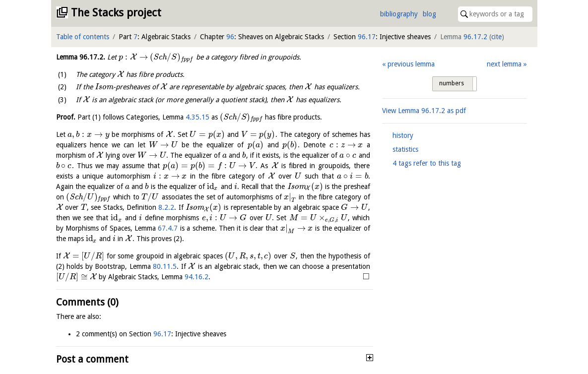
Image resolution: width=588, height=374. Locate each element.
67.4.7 (168, 228)
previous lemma (411, 64)
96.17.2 (475, 37)
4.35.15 (197, 117)
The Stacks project (116, 13)
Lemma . (81, 57)
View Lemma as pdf (424, 111)
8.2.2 (166, 207)
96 (230, 37)
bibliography (399, 14)
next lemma (504, 64)
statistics (405, 149)
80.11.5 (165, 266)
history (403, 135)
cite (496, 37)
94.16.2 (196, 277)
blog (429, 14)
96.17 (367, 37)
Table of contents (83, 37)
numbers (452, 83)
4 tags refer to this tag (427, 163)
